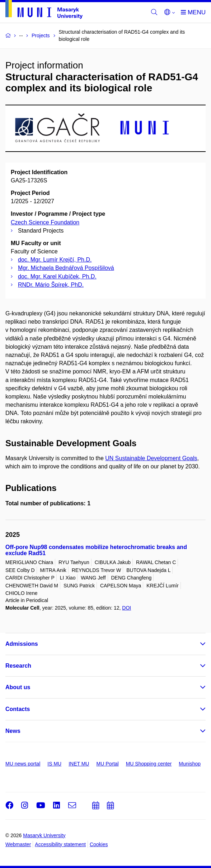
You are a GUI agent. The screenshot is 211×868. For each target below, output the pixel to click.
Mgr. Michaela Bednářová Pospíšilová (66, 268)
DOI (126, 608)
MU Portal (107, 764)
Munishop (190, 764)
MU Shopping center (149, 764)
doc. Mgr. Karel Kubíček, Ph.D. (57, 276)
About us (18, 687)
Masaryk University (44, 835)
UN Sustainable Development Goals (151, 458)
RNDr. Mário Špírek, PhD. (51, 285)
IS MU (54, 764)
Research (18, 666)
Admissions (22, 644)
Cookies (99, 844)
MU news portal (23, 764)
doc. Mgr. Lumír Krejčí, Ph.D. (55, 260)
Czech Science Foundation (45, 222)
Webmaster (18, 844)
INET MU (79, 764)
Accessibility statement (60, 844)
